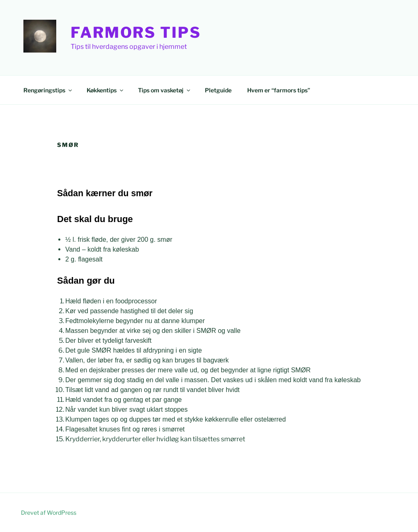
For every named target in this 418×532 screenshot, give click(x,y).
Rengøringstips (48, 90)
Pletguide (218, 90)
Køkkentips (106, 90)
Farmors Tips (136, 32)
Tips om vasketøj (165, 90)
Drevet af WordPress (49, 513)
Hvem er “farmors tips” (279, 90)
